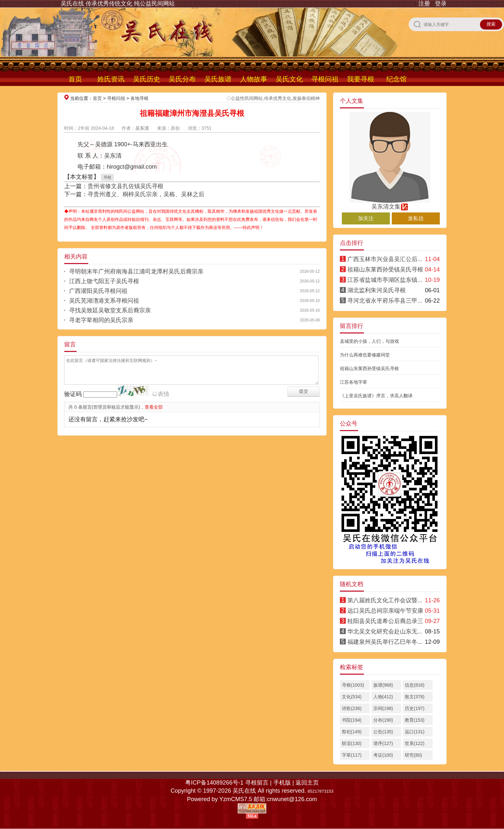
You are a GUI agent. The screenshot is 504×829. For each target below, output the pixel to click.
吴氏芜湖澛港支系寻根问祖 (104, 301)
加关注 (366, 218)
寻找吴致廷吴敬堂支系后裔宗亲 (110, 310)
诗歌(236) (352, 708)
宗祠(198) (383, 708)
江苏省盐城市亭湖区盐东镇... (385, 280)
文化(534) (352, 697)
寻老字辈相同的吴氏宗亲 (101, 320)
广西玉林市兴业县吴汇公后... (385, 259)
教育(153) (415, 720)
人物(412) (383, 697)
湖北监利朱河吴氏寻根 (377, 290)
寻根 (107, 177)
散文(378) (415, 697)
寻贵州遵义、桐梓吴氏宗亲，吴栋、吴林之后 (146, 194)
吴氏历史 (147, 79)
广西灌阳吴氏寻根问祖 (98, 291)
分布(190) (383, 720)
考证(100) (383, 755)
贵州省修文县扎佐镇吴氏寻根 (126, 186)
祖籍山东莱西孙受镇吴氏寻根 (385, 270)
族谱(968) (383, 685)
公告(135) (383, 732)
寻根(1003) (353, 685)
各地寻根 (139, 98)
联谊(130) (352, 743)
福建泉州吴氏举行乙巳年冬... (385, 642)
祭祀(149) (352, 732)
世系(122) (415, 743)
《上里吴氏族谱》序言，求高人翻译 (376, 396)
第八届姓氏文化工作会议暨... (385, 600)
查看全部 (154, 407)
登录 (441, 4)
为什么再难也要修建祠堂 (365, 355)
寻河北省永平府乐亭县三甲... (385, 301)
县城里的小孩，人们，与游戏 (369, 341)
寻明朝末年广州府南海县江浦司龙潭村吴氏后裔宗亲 (136, 271)
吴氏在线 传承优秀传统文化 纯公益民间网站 (118, 4)
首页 (75, 79)
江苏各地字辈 (354, 382)
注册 (424, 4)
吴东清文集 (390, 204)
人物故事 (254, 79)
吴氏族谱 (218, 79)
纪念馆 (396, 79)
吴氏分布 (182, 79)
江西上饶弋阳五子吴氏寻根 (104, 281)
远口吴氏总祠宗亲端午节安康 (385, 611)
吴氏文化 (289, 79)
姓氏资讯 (111, 79)
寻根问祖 (325, 79)
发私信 (416, 218)
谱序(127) (383, 743)
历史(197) (415, 708)
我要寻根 (361, 79)
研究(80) (413, 755)
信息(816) (415, 685)
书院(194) (352, 720)
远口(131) (415, 732)
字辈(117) (352, 755)
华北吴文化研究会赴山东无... (385, 631)
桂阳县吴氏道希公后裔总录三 (385, 621)
